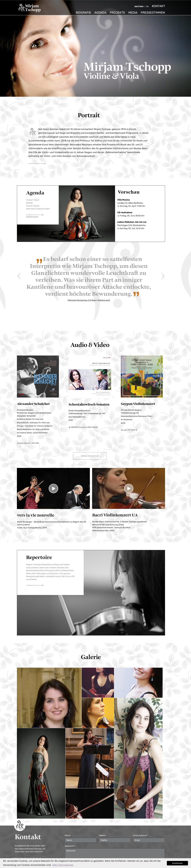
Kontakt (158, 6)
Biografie (83, 13)
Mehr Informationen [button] (63, 865)
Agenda (100, 13)
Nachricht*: (70, 846)
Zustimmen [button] (177, 863)
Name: (68, 836)
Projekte (117, 13)
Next (163, 276)
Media (133, 13)
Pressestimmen (153, 13)
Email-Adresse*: (140, 836)
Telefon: (102, 836)
